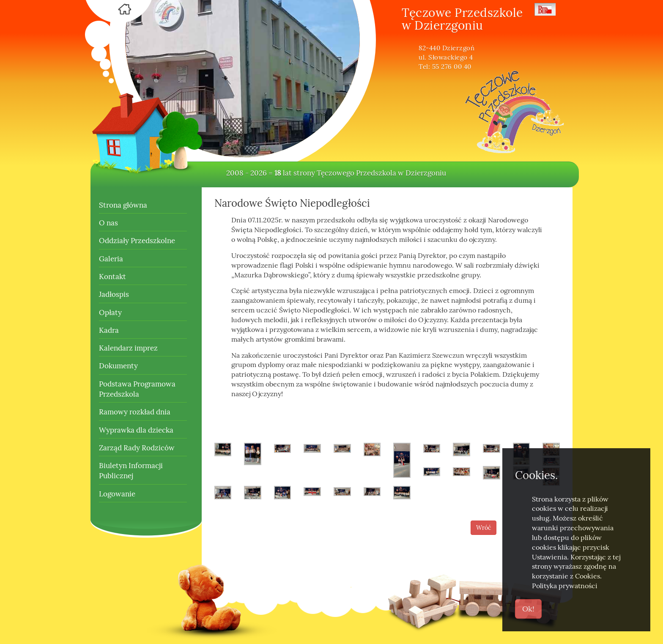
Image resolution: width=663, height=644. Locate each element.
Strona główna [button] (123, 205)
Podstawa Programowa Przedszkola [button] (137, 389)
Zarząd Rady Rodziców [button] (137, 448)
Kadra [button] (109, 330)
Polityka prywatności (565, 586)
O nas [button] (108, 223)
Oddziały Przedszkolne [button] (137, 241)
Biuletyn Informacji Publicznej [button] (131, 471)
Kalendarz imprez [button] (128, 348)
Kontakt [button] (112, 277)
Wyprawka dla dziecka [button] (136, 430)
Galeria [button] (111, 259)
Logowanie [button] (117, 494)
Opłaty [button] (110, 312)
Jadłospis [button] (114, 294)
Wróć (484, 528)
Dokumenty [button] (118, 366)
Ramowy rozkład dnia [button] (135, 412)
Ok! (528, 609)
